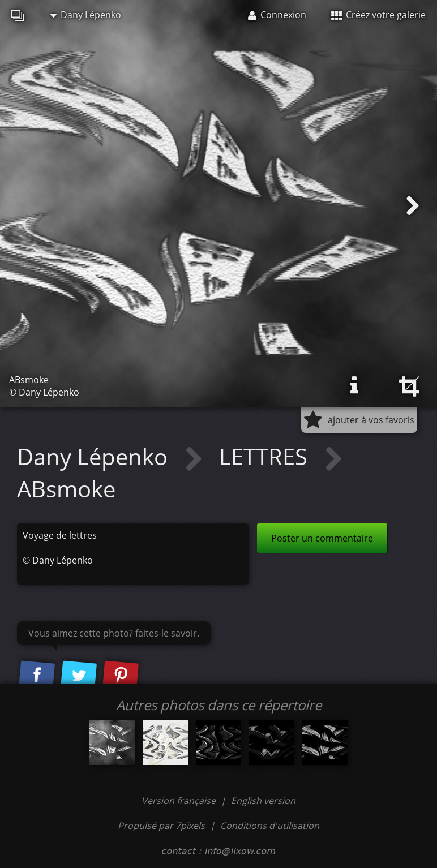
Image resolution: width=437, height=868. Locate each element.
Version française (180, 801)
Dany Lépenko (86, 15)
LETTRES (266, 456)
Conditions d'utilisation (270, 826)
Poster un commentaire (322, 538)
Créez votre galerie (378, 15)
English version (263, 801)
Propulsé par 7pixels (161, 826)
